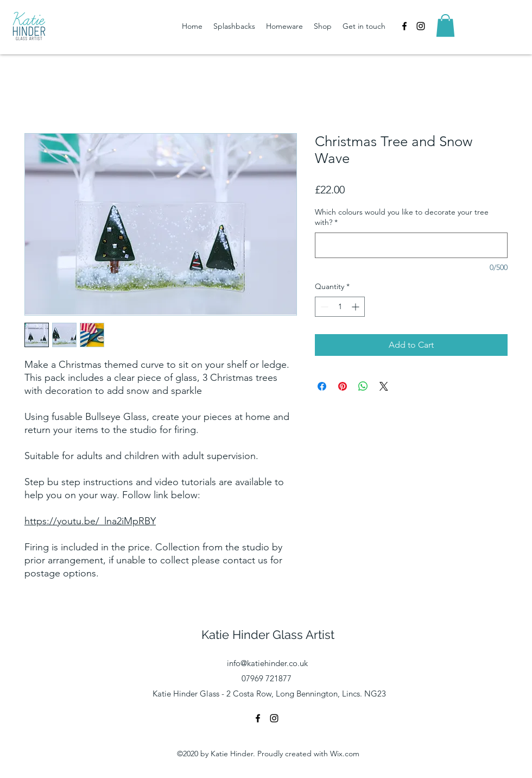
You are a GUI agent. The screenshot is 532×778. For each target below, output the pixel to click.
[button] (445, 26)
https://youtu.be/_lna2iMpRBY (90, 521)
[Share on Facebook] (322, 386)
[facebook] (404, 26)
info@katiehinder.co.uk (267, 663)
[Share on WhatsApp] (363, 386)
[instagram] (421, 26)
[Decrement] (323, 307)
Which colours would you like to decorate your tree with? (402, 217)
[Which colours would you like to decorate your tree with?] (411, 245)
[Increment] (356, 307)
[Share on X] (384, 386)
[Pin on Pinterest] (343, 386)
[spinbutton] (340, 307)
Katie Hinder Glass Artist (268, 635)
